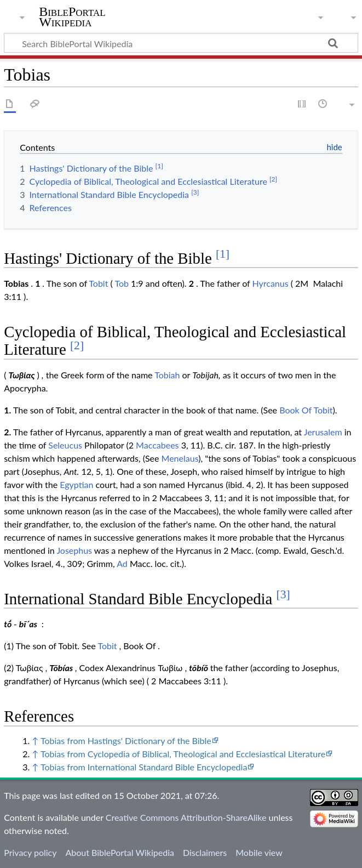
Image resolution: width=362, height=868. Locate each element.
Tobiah (167, 375)
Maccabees (157, 445)
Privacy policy (30, 852)
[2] (77, 345)
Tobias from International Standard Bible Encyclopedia (144, 767)
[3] (283, 594)
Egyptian (76, 484)
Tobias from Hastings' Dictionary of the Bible (126, 741)
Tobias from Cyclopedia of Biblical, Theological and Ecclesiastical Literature (183, 754)
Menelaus (180, 458)
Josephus (74, 550)
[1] (223, 254)
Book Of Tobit (306, 410)
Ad (122, 563)
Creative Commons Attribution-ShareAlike (186, 817)
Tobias (16, 283)
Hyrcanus (270, 283)
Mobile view (259, 852)
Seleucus (65, 445)
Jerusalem (323, 432)
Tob (122, 283)
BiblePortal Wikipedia (72, 17)
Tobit (98, 283)
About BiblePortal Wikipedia (119, 852)
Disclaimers (205, 852)
